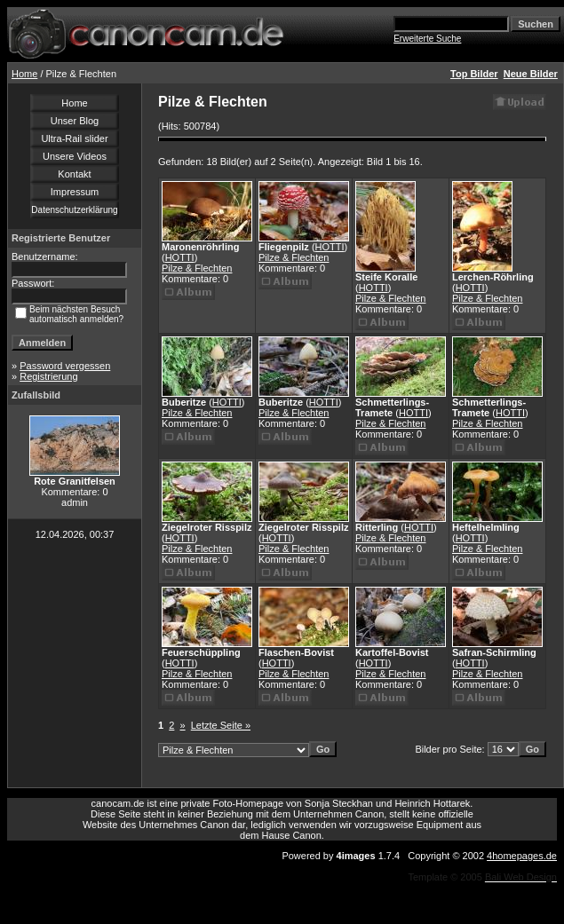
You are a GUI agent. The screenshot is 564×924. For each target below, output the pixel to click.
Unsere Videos (75, 156)
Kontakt (74, 174)
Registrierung (48, 376)
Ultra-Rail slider (74, 138)
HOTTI (180, 257)
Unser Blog (75, 121)
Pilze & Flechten (197, 268)
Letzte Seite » (221, 725)
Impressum (75, 192)
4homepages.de (522, 856)
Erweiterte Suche (427, 39)
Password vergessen (65, 366)
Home (24, 74)
